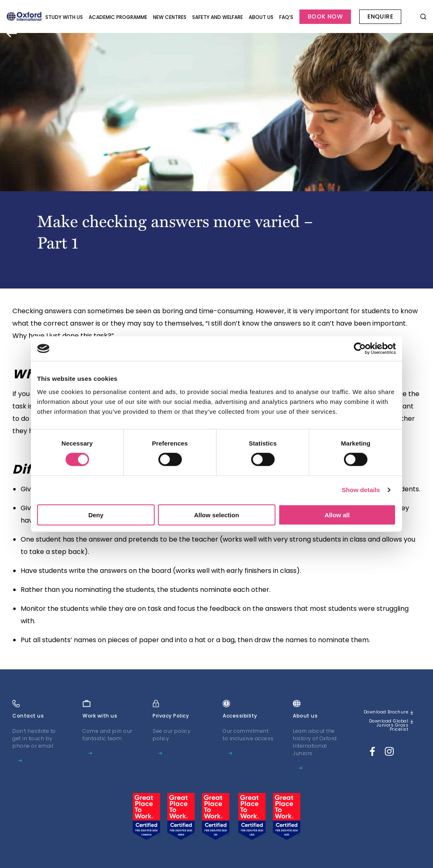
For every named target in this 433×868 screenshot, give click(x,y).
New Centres (170, 17)
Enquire (380, 16)
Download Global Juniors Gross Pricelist (388, 732)
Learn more (32, 761)
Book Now (325, 16)
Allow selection (216, 515)
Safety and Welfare (218, 17)
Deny (96, 515)
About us (261, 17)
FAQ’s (286, 17)
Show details (361, 490)
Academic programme (118, 17)
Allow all (337, 515)
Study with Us (64, 17)
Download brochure (394, 715)
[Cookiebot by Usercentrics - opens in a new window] (360, 349)
